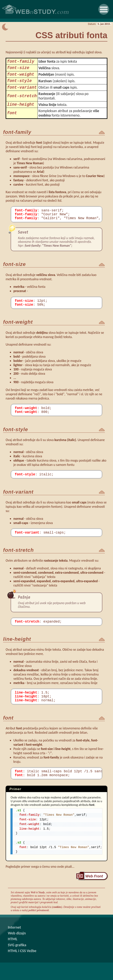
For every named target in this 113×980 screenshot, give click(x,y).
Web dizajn (17, 951)
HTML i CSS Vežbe (22, 968)
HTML (12, 956)
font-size (18, 69)
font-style (19, 84)
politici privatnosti (39, 928)
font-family (21, 62)
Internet (14, 945)
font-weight (21, 77)
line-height (21, 110)
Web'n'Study (38, 910)
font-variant (22, 92)
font (12, 119)
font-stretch (22, 101)
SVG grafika (17, 962)
